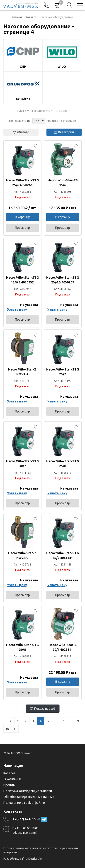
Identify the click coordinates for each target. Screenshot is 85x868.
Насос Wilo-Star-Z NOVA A (22, 372)
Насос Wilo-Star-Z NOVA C (22, 555)
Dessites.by (35, 859)
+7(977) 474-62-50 (26, 819)
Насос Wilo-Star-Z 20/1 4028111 (63, 647)
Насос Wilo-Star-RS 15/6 (63, 183)
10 (7, 729)
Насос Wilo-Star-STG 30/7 (22, 464)
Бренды (9, 785)
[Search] (70, 5)
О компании (12, 779)
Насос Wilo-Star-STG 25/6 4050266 (22, 183)
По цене (64, 111)
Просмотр (22, 228)
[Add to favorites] (36, 146)
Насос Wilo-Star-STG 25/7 (63, 372)
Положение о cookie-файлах (24, 803)
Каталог (9, 773)
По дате (22, 111)
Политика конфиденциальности (28, 791)
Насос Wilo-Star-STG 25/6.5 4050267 (63, 280)
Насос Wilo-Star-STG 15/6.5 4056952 (22, 280)
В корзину (22, 217)
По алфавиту (43, 111)
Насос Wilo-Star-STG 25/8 (63, 464)
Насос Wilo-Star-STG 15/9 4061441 (63, 555)
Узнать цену (17, 310)
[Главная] (21, 5)
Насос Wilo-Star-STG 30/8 (22, 647)
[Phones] (46, 5)
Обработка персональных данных (29, 797)
